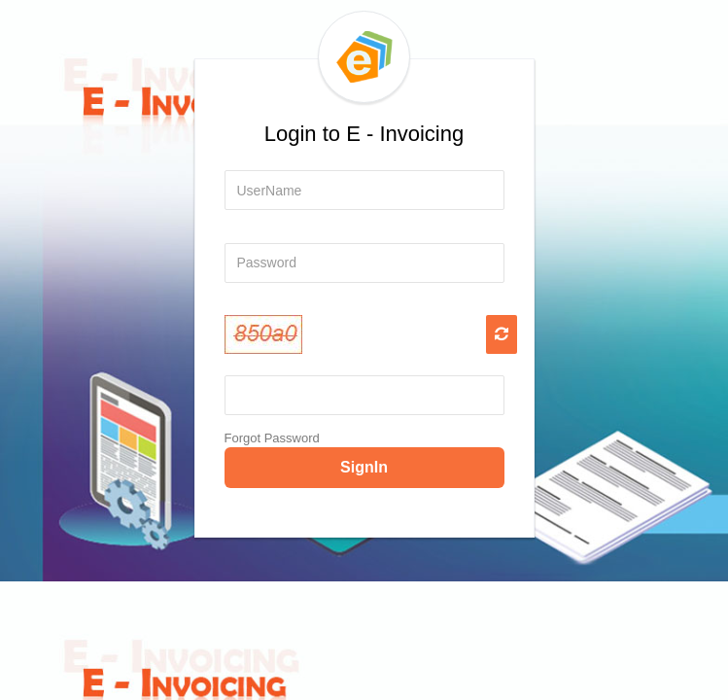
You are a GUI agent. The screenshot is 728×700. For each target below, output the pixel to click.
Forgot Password (272, 438)
